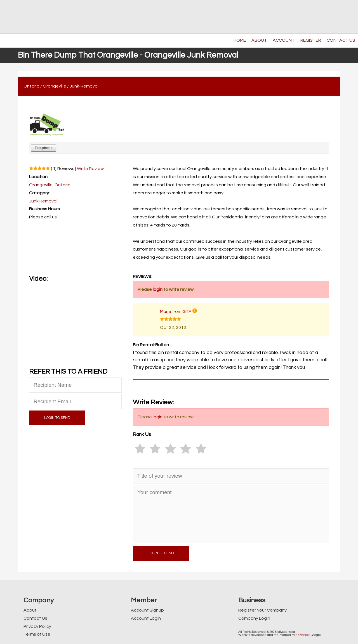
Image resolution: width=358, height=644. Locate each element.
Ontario (31, 86)
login (158, 289)
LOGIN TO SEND (57, 418)
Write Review (90, 169)
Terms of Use (37, 634)
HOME (240, 40)
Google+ (317, 635)
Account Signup (147, 610)
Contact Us (35, 618)
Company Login (254, 618)
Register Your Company (262, 610)
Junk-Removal (84, 86)
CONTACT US (341, 40)
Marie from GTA (176, 312)
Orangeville (55, 86)
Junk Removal (43, 201)
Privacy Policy (37, 626)
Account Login (146, 618)
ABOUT (259, 40)
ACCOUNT (284, 40)
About (30, 610)
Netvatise (302, 635)
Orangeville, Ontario (50, 185)
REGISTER (311, 40)
